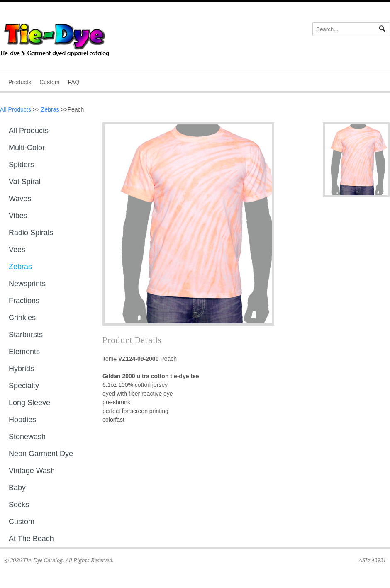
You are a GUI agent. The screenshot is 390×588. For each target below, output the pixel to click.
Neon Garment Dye (41, 454)
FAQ (73, 82)
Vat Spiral (25, 182)
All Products (16, 109)
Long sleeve (29, 403)
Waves (20, 199)
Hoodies (22, 420)
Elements (24, 352)
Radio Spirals (31, 233)
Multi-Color (27, 148)
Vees (17, 250)
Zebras (50, 109)
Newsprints (27, 284)
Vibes (18, 216)
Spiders (21, 165)
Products (20, 82)
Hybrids (21, 369)
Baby (17, 488)
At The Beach (31, 539)
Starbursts (26, 335)
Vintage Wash (32, 471)
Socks (19, 505)
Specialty (24, 386)
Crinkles (22, 318)
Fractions (24, 301)
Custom (49, 82)
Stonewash (27, 437)
